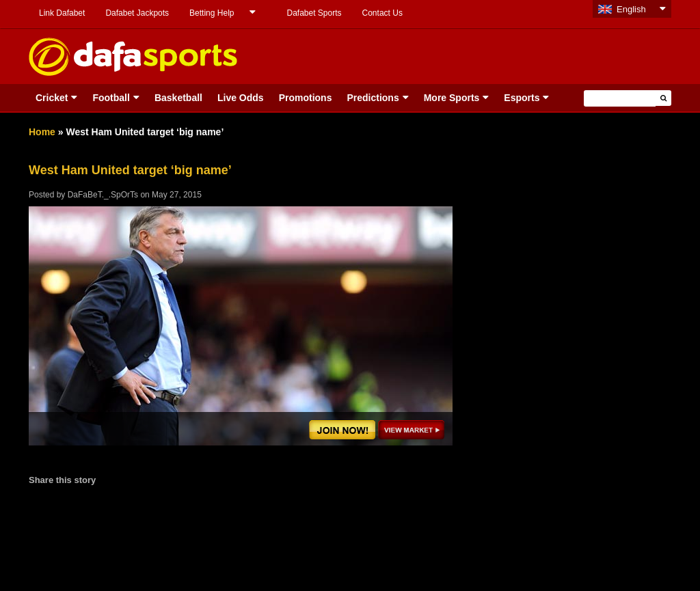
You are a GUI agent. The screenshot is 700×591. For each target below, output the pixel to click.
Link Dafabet (62, 13)
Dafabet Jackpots (137, 13)
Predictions (373, 98)
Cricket (52, 98)
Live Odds (241, 98)
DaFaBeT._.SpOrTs (103, 195)
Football (111, 98)
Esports (522, 98)
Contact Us (382, 13)
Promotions (306, 98)
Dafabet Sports (314, 13)
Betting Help (212, 13)
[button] (663, 98)
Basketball (178, 98)
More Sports (452, 98)
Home (42, 132)
